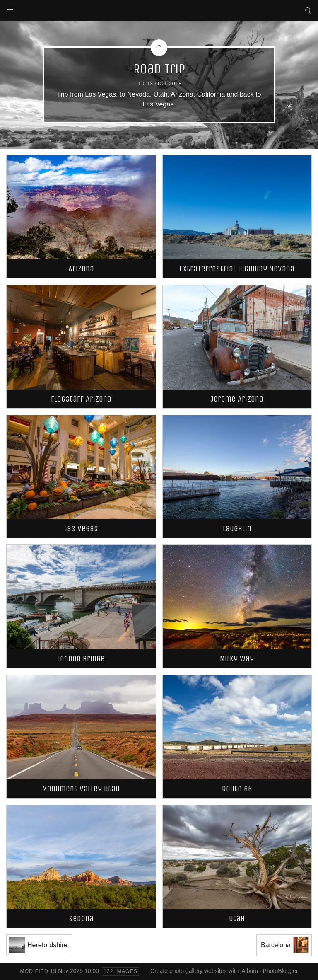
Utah (237, 918)
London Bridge (81, 659)
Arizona (81, 269)
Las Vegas (81, 529)
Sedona (81, 918)
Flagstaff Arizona (81, 399)
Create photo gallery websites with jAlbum (204, 971)
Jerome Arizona (237, 399)
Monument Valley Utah (81, 789)
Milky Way (237, 659)
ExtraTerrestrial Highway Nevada (237, 269)
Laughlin (237, 529)
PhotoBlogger (281, 971)
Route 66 (237, 789)
